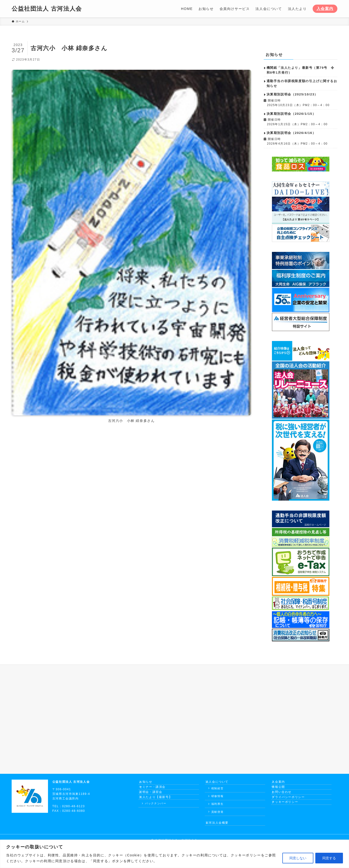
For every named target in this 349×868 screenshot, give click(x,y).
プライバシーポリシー (292, 810)
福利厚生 (217, 807)
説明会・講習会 (154, 801)
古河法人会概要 (221, 828)
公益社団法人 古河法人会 (47, 9)
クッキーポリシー (289, 818)
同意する (329, 858)
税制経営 (217, 792)
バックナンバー (156, 818)
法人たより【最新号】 (159, 810)
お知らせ (149, 784)
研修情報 (217, 800)
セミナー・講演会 (156, 792)
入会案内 (325, 9)
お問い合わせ (285, 801)
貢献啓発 (217, 815)
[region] (174, 854)
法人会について (221, 784)
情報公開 (282, 792)
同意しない (298, 858)
